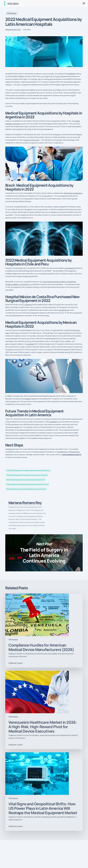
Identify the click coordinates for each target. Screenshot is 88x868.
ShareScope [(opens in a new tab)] (75, 452)
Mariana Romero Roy (13, 30)
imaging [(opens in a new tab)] (28, 399)
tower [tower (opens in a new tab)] (67, 310)
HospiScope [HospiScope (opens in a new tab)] (62, 452)
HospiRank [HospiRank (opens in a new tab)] (71, 74)
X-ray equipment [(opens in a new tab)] (69, 268)
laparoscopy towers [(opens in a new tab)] (32, 140)
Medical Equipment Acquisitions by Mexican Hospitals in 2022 (26, 489)
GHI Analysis (12, 13)
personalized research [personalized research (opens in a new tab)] (72, 455)
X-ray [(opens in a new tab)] (39, 209)
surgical (62, 310)
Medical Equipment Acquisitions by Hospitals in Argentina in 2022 (28, 484)
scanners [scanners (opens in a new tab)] (28, 305)
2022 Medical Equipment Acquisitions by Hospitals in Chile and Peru (28, 470)
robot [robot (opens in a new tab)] (7, 333)
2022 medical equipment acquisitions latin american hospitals (27, 475)
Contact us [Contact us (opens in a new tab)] (9, 449)
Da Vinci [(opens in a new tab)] (77, 330)
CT (23, 305)
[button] (84, 3)
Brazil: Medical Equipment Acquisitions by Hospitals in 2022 (26, 480)
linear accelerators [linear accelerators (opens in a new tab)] (75, 193)
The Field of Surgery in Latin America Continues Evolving (44, 553)
